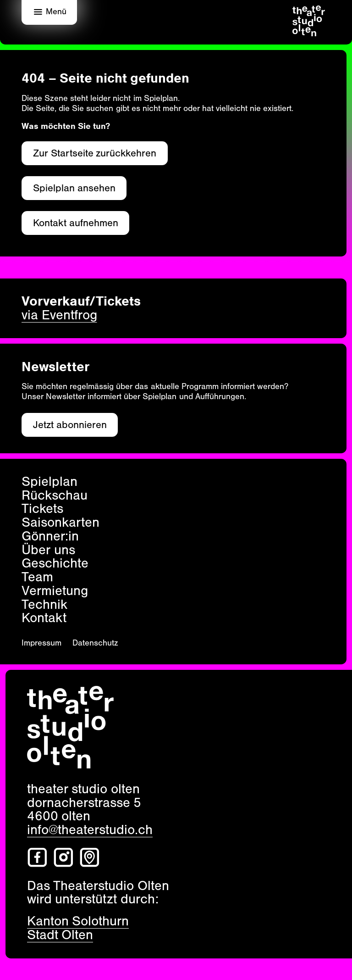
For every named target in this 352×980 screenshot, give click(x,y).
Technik (44, 605)
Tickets (42, 509)
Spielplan (49, 482)
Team (37, 577)
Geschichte (55, 563)
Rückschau (55, 496)
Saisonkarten (60, 523)
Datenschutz (95, 643)
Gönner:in (50, 536)
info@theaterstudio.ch (90, 830)
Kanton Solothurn (78, 921)
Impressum (41, 643)
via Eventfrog (59, 315)
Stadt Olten (60, 935)
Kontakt (44, 618)
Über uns (48, 550)
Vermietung (55, 591)
